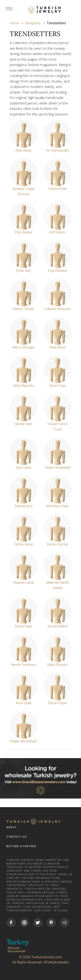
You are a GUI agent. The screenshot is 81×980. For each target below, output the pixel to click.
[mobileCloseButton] (9, 11)
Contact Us (17, 837)
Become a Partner (21, 846)
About (12, 827)
